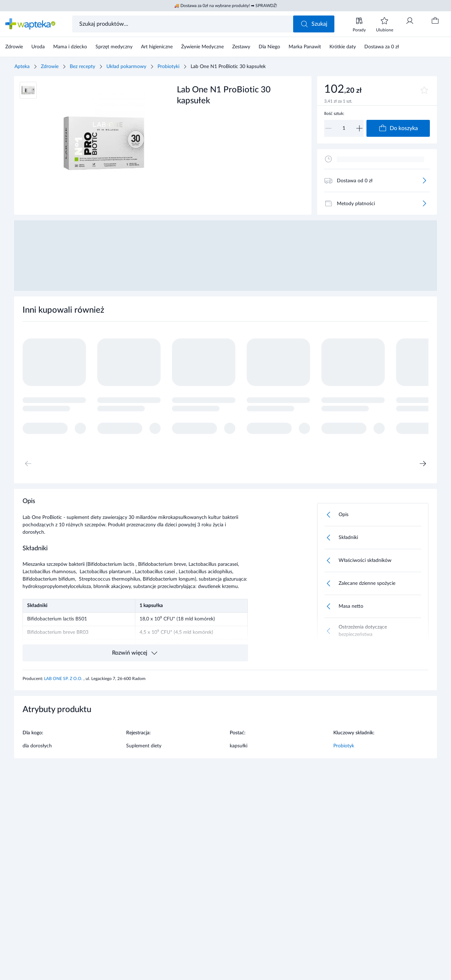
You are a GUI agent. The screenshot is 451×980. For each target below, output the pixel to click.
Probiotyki (168, 67)
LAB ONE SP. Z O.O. (64, 679)
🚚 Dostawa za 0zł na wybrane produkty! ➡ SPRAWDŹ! (225, 6)
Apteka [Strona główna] (22, 67)
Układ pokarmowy (126, 67)
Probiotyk (344, 746)
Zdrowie (50, 67)
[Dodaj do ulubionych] (424, 90)
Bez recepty (82, 67)
